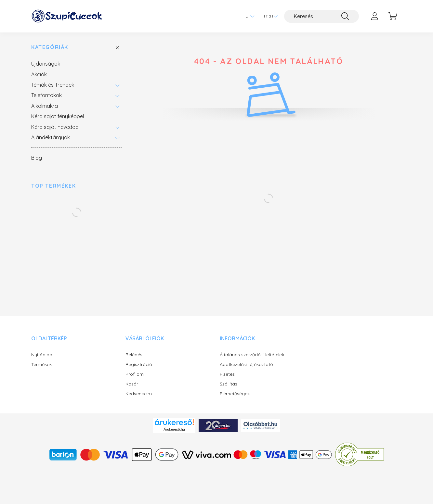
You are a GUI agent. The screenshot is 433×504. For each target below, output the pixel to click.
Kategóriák (50, 47)
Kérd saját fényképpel (58, 116)
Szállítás (229, 384)
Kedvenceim (139, 394)
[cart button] (393, 16)
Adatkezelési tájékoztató (246, 365)
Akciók (39, 74)
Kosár (132, 384)
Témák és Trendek (53, 85)
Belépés (134, 355)
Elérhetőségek (235, 394)
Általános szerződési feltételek (252, 355)
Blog (37, 158)
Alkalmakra (45, 106)
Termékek (41, 365)
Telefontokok (46, 95)
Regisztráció (139, 365)
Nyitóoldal (42, 355)
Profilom (135, 374)
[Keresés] (321, 16)
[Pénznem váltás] (269, 16)
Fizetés (227, 374)
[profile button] (374, 16)
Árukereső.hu (174, 429)
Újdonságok (46, 64)
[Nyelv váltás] (247, 16)
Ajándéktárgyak (51, 137)
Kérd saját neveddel (55, 127)
